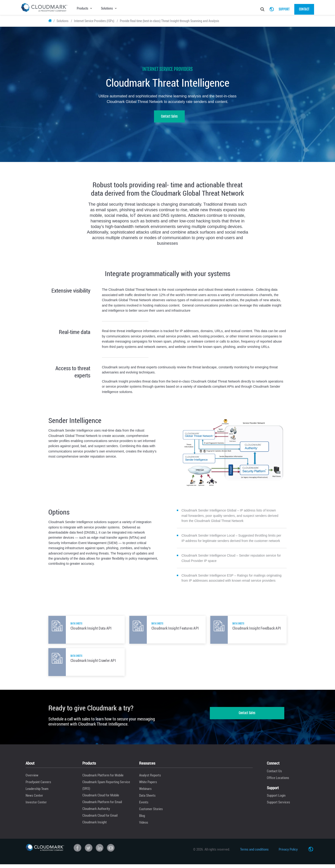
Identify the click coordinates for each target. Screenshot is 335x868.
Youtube (111, 851)
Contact (304, 9)
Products (82, 8)
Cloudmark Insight (95, 825)
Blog (142, 819)
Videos (144, 826)
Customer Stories (151, 812)
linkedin (100, 851)
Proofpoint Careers (38, 785)
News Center (34, 799)
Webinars (145, 792)
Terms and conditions (254, 853)
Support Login (276, 799)
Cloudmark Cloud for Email (100, 819)
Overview (32, 779)
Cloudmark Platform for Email (102, 805)
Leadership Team (37, 792)
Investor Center (36, 805)
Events (144, 805)
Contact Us (274, 774)
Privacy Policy (288, 853)
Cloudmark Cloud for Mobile (101, 799)
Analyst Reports (150, 779)
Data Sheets (147, 799)
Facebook (77, 851)
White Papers (148, 785)
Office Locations (278, 781)
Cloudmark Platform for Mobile (103, 779)
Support (284, 9)
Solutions (107, 8)
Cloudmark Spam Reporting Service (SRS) (106, 789)
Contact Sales (169, 120)
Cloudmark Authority (96, 812)
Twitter (89, 851)
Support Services (278, 805)
